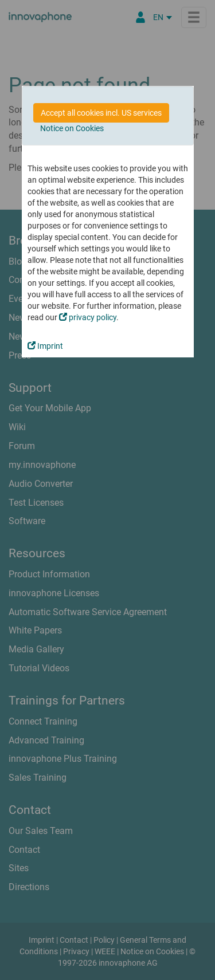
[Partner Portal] (140, 17)
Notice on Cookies (72, 128)
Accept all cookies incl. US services (101, 113)
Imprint (45, 346)
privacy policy (88, 317)
